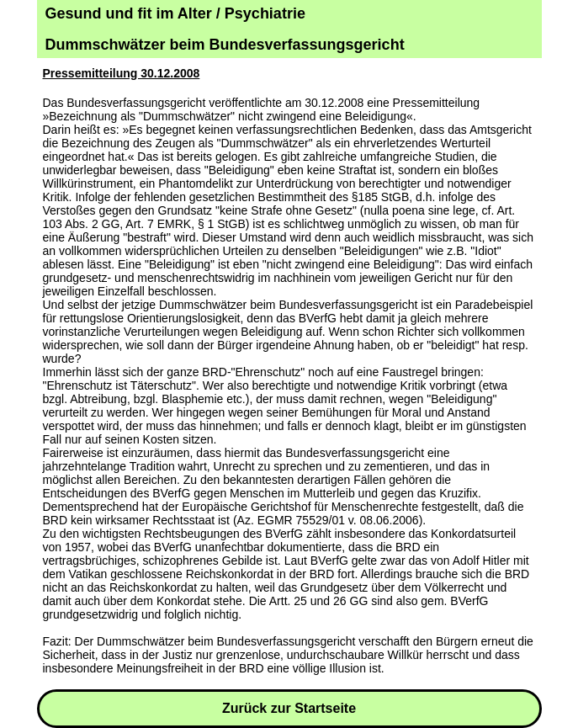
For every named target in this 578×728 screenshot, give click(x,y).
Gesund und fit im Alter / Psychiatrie (175, 13)
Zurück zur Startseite (289, 708)
